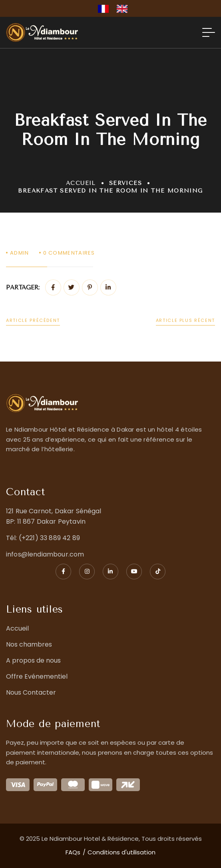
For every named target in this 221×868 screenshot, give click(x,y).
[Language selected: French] (117, 8)
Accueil (81, 183)
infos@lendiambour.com (45, 554)
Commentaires (69, 253)
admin (20, 253)
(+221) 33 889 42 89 (49, 538)
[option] (124, 9)
